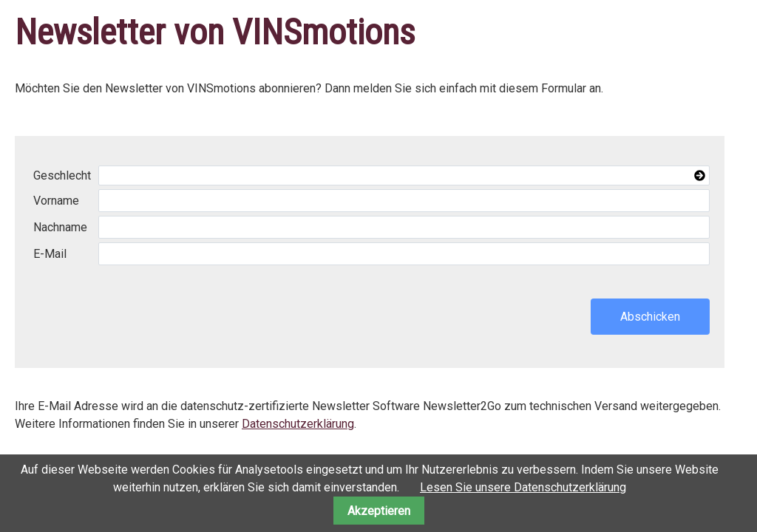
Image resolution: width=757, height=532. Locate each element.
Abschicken (650, 317)
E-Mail (50, 254)
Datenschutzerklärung (298, 424)
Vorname (56, 201)
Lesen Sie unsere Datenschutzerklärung (523, 487)
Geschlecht (62, 175)
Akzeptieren (379, 511)
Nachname (60, 227)
